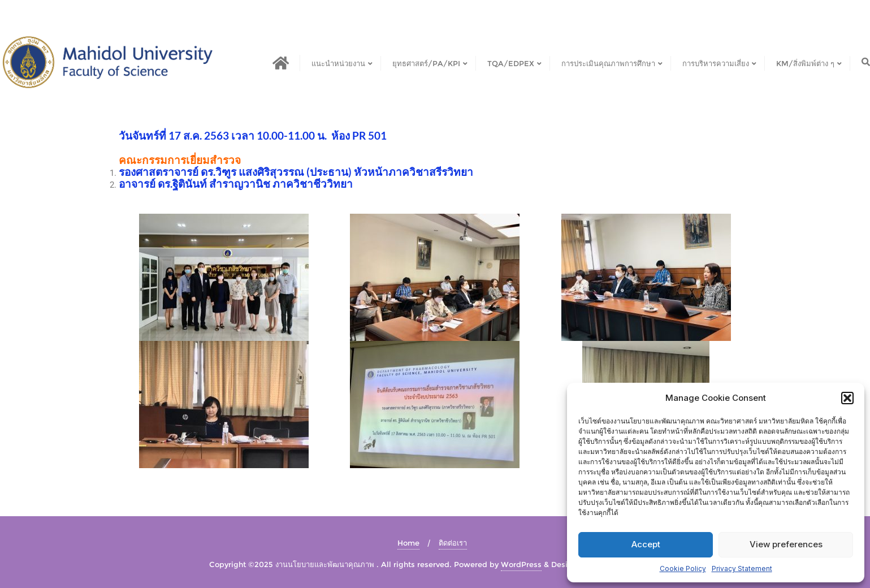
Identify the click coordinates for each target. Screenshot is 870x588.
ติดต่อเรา (453, 543)
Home (408, 543)
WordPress (521, 564)
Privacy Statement (742, 568)
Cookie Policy (683, 568)
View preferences (786, 544)
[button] (847, 398)
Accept (646, 544)
